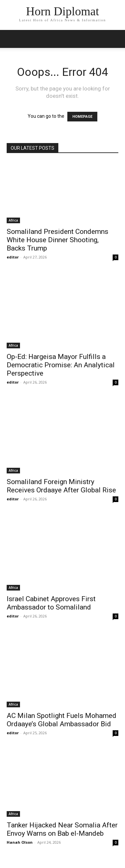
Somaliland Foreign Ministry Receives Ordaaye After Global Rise (61, 486)
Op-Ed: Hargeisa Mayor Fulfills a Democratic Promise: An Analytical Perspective (61, 365)
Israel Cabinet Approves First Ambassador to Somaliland (51, 603)
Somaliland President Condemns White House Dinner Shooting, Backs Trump (57, 240)
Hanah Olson (20, 842)
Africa (13, 220)
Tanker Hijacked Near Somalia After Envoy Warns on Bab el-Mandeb (62, 829)
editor (13, 257)
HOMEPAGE (82, 117)
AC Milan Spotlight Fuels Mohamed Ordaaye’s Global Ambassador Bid (61, 720)
